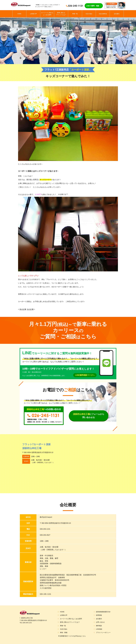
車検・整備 (64, 632)
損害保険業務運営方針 (103, 612)
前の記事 (23, 309)
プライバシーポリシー (103, 632)
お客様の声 (33, 14)
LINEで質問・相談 (93, 6)
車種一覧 (75, 14)
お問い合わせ (100, 622)
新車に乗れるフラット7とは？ (61, 14)
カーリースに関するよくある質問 (47, 14)
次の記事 (30, 309)
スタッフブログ (54, 5)
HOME (38, 5)
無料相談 (99, 626)
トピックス (45, 5)
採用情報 (99, 615)
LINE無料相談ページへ (85, 375)
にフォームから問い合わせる (89, 416)
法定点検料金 (103, 14)
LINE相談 (99, 629)
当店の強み (89, 14)
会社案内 (117, 14)
